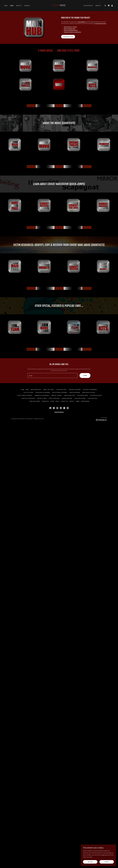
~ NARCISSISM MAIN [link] (74, 392)
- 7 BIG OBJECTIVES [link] (61, 389)
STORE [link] (52, 401)
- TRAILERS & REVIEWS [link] (74, 389)
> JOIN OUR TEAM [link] (92, 398)
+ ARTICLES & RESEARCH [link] (28, 398)
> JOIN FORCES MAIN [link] (79, 398)
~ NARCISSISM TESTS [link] (69, 395)
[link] (59, 5)
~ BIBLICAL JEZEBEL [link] (56, 395)
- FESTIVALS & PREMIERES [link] (90, 389)
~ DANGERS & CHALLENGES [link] (41, 395)
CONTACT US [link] (64, 401)
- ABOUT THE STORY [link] (48, 389)
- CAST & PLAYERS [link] (28, 392)
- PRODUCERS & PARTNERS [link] (42, 392)
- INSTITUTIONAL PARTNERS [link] (59, 392)
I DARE (85, 376)
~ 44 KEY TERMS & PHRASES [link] (24, 395)
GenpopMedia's (82, 22)
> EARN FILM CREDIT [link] (34, 401)
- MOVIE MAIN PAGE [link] (36, 389)
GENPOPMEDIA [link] (85, 401)
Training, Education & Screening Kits (72, 32)
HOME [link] (6, 6)
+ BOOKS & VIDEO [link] (42, 398)
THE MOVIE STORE (68, 37)
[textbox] (52, 376)
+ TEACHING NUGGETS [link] (96, 395)
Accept (107, 862)
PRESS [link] (57, 401)
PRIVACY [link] (72, 401)
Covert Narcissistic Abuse (100, 23)
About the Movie (68, 27)
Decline (90, 862)
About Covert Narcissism (70, 29)
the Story (75, 27)
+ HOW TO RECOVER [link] (54, 398)
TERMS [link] (78, 401)
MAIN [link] (12, 6)
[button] (19, 6)
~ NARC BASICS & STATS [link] (88, 392)
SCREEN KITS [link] (45, 401)
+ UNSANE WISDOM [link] (66, 398)
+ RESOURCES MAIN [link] (82, 395)
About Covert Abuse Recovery (71, 30)
